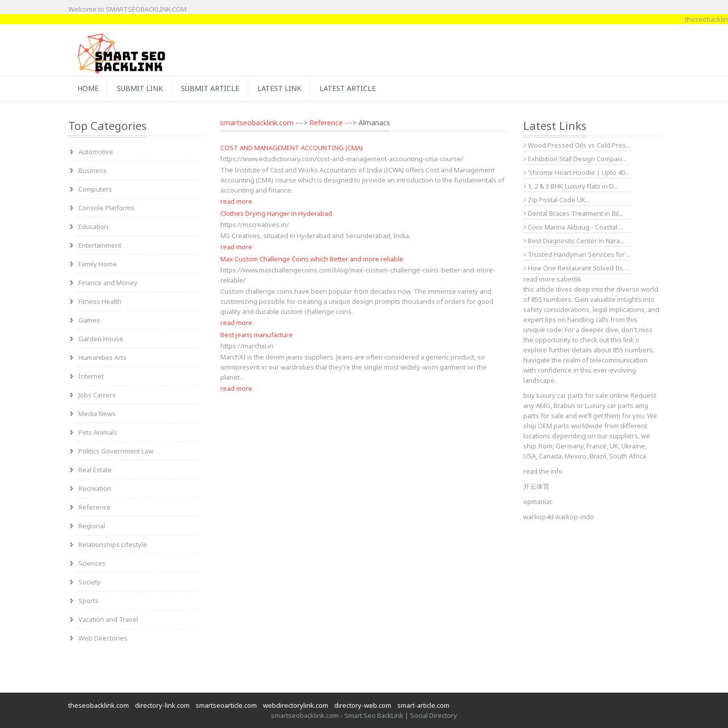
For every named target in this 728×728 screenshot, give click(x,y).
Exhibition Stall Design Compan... (575, 159)
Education (93, 226)
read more (236, 201)
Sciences (92, 563)
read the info (543, 471)
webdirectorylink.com (295, 705)
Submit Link (140, 88)
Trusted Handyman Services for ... (577, 254)
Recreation (95, 488)
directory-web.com (363, 705)
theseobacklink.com (99, 705)
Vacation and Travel (108, 619)
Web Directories (103, 638)
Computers (95, 189)
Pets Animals (98, 432)
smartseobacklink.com (257, 123)
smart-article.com (423, 705)
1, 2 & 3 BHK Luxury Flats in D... (571, 186)
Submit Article (210, 88)
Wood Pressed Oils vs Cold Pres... (577, 145)
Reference (95, 507)
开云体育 (536, 486)
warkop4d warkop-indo (559, 517)
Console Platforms (106, 208)
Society (89, 582)
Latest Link (279, 88)
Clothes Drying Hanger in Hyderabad (276, 213)
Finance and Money (108, 283)
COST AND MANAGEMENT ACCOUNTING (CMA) (292, 148)
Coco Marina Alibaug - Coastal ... (574, 227)
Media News (97, 414)
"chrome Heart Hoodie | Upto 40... (577, 172)
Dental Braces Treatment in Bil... (574, 213)
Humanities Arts (102, 357)
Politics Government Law (116, 451)
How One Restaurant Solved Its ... (577, 268)
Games (89, 320)
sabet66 (569, 279)
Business (93, 170)
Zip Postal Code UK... (557, 200)
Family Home (98, 264)
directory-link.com (162, 705)
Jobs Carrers (97, 395)
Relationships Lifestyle (113, 544)
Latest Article (348, 88)
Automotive (96, 152)
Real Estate (95, 470)
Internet (91, 376)
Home (88, 88)
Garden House (101, 339)
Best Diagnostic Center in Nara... (574, 241)
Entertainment (100, 245)
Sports (88, 601)
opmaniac (538, 502)
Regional (92, 526)
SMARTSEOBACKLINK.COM (146, 9)
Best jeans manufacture (257, 335)
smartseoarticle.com (226, 705)
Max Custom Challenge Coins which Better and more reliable (312, 259)
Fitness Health (100, 301)
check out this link (607, 340)
